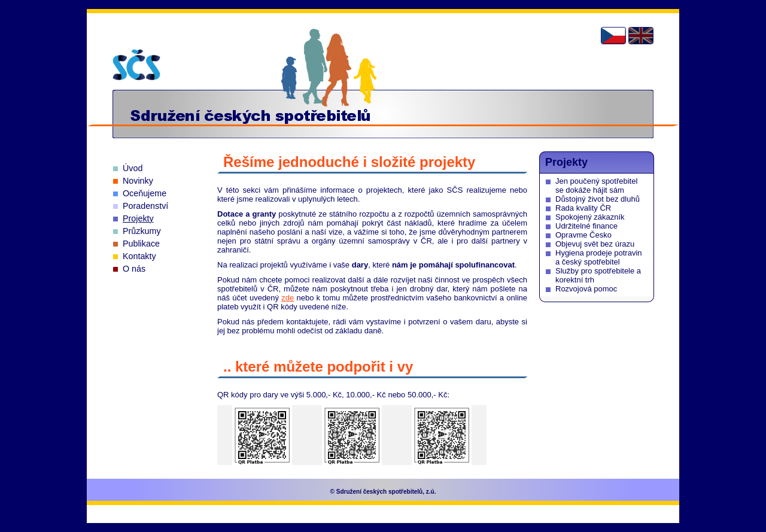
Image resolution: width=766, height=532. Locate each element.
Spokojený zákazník (590, 217)
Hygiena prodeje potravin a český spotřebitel (599, 257)
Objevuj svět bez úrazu (595, 244)
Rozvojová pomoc (586, 289)
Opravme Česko (583, 235)
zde (288, 298)
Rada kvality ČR (583, 208)
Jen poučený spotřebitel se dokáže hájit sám (596, 186)
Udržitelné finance (586, 226)
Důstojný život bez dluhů (598, 199)
